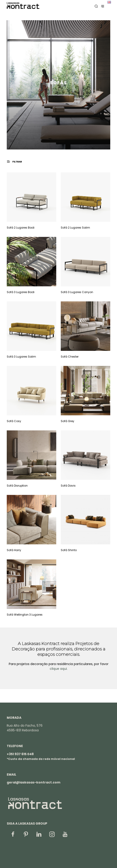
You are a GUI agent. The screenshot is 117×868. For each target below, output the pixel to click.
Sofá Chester (70, 357)
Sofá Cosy (14, 421)
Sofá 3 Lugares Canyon (77, 292)
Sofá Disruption (17, 486)
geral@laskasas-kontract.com (34, 782)
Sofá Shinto (69, 550)
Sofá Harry (14, 550)
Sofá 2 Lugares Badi (21, 228)
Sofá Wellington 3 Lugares (25, 615)
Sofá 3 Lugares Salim (21, 357)
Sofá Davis (68, 486)
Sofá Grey (67, 421)
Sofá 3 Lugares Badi (21, 292)
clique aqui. (59, 669)
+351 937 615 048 (20, 754)
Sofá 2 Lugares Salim (75, 228)
